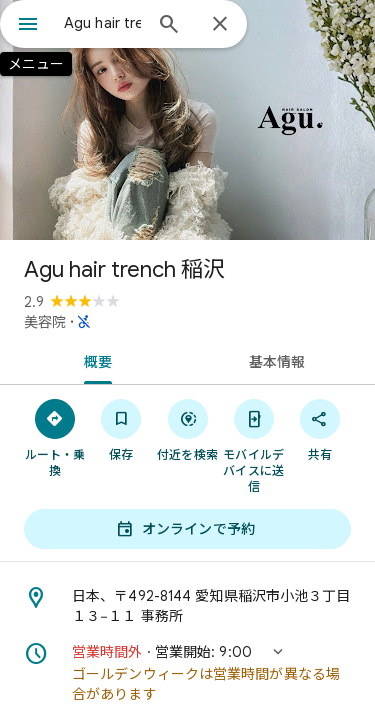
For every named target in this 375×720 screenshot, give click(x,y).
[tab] (94, 360)
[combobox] (102, 23)
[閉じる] (220, 25)
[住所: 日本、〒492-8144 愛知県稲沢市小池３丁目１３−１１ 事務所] (187, 606)
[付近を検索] (187, 429)
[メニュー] (28, 26)
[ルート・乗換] (55, 437)
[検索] (169, 26)
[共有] (320, 429)
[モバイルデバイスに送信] (254, 445)
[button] (187, 673)
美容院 (45, 322)
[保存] (121, 429)
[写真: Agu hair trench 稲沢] (187, 120)
